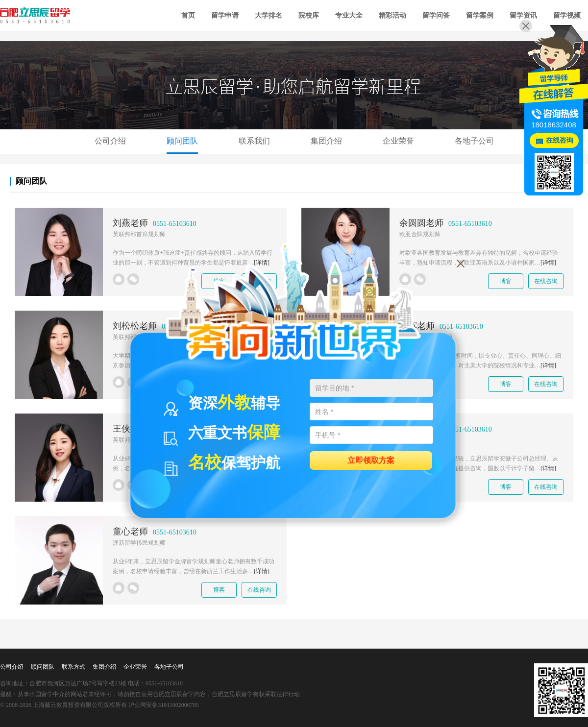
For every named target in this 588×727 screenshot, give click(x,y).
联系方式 (73, 667)
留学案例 (480, 15)
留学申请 (225, 15)
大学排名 (269, 15)
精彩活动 (392, 15)
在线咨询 (546, 281)
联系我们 (254, 141)
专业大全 (349, 15)
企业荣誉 (398, 141)
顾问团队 (182, 141)
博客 (506, 281)
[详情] (548, 263)
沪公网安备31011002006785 (164, 705)
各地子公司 (474, 141)
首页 (188, 15)
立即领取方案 (371, 460)
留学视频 (567, 15)
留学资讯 (523, 15)
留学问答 (436, 15)
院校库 (309, 15)
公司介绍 (110, 141)
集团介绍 (326, 141)
